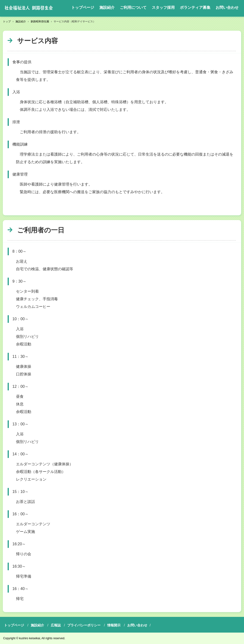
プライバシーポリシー (84, 625)
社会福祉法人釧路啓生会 (29, 8)
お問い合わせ (227, 7)
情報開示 (114, 625)
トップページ (83, 7)
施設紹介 (107, 7)
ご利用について (133, 7)
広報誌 (56, 625)
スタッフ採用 (163, 7)
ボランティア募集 (195, 7)
